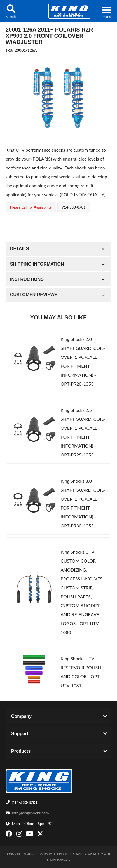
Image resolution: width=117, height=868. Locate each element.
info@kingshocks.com (31, 813)
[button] (11, 11)
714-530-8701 (25, 802)
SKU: (9, 50)
